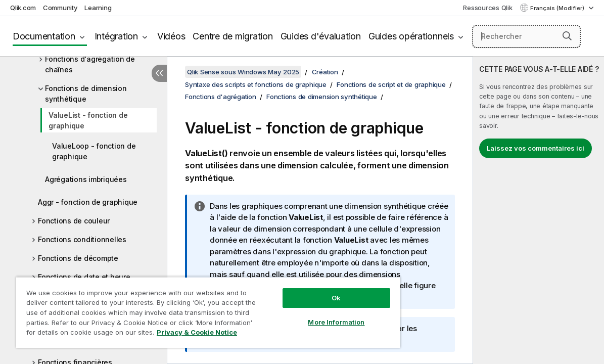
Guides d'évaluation (321, 36)
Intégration (116, 36)
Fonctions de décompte (78, 258)
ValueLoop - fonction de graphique (94, 151)
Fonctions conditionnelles (82, 239)
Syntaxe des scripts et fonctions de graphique (256, 84)
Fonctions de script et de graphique (391, 84)
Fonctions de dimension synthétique (86, 94)
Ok (308, 290)
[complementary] (539, 210)
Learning (98, 8)
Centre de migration (233, 36)
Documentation (44, 36)
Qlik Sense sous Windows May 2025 (243, 72)
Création (325, 72)
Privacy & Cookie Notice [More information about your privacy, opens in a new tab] (85, 334)
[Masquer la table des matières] (159, 73)
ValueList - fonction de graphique (88, 120)
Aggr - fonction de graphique (88, 202)
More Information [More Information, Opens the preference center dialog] (308, 314)
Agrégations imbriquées (86, 179)
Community (60, 8)
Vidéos (171, 36)
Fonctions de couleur (74, 221)
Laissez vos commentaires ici (536, 148)
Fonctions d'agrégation (221, 97)
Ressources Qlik (487, 8)
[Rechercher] (526, 36)
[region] (191, 308)
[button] (567, 36)
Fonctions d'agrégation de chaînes (90, 64)
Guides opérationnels (411, 36)
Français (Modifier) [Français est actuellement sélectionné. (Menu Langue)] (558, 8)
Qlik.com (23, 8)
